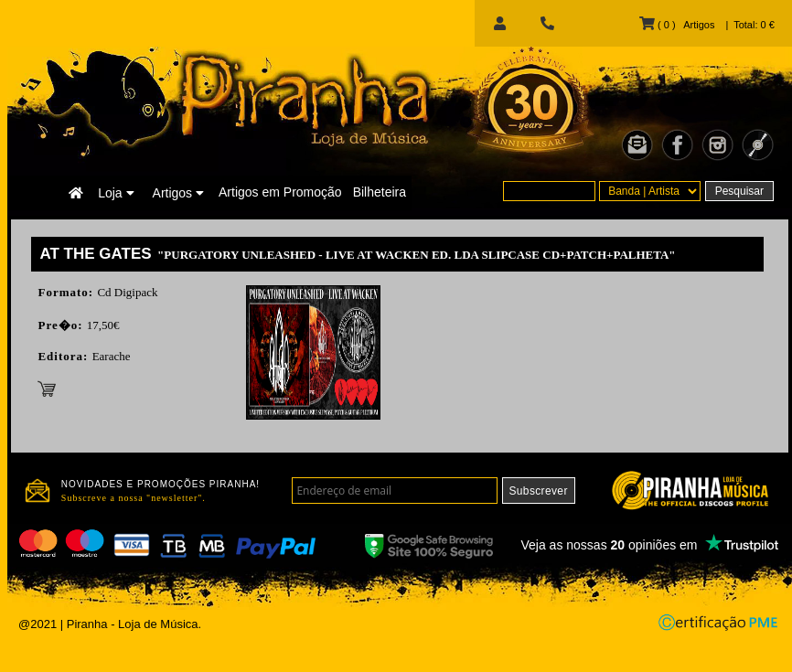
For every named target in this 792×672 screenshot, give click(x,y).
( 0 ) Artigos (677, 25)
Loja (116, 193)
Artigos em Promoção (280, 192)
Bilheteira (380, 192)
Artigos (178, 193)
